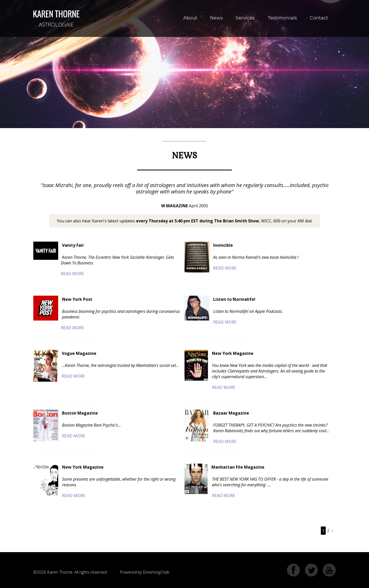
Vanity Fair (73, 245)
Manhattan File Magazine (238, 467)
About (190, 18)
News (217, 18)
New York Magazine (233, 353)
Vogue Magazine (79, 353)
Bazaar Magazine (231, 413)
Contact (319, 18)
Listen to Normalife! (234, 299)
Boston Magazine (80, 413)
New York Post (77, 299)
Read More (72, 274)
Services (245, 18)
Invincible (223, 245)
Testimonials (282, 18)
